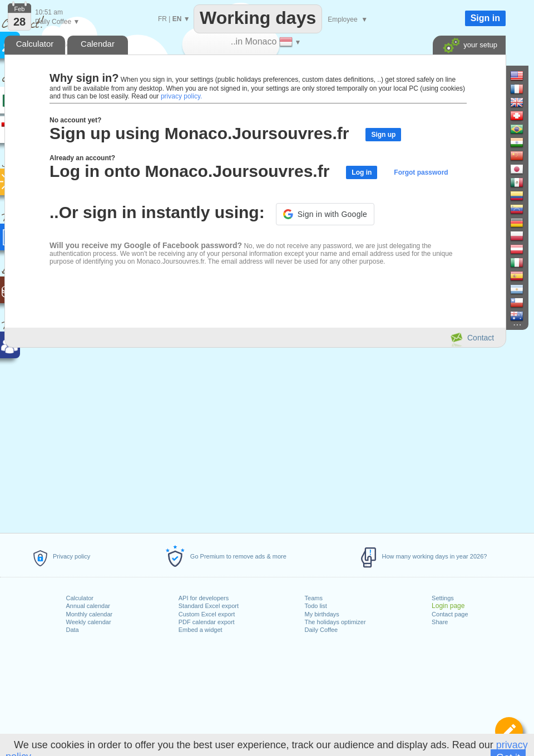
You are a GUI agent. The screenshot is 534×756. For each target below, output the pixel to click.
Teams (314, 598)
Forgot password (421, 172)
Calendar (98, 44)
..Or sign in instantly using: (157, 212)
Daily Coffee (322, 630)
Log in (362, 172)
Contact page (450, 614)
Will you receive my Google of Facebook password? (146, 245)
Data (73, 630)
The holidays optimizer (335, 622)
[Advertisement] (255, 438)
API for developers (204, 598)
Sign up (383, 135)
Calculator (80, 598)
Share (440, 622)
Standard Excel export (209, 606)
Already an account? (82, 158)
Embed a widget (201, 630)
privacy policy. (181, 96)
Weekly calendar (89, 622)
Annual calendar (88, 606)
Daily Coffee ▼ (57, 22)
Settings (443, 598)
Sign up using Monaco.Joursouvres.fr (199, 133)
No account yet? (75, 120)
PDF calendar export (207, 622)
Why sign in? (84, 78)
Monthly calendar (90, 614)
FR (162, 19)
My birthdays (322, 614)
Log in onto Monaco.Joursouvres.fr (189, 171)
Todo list (316, 606)
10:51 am (49, 12)
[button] (325, 214)
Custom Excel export (207, 614)
